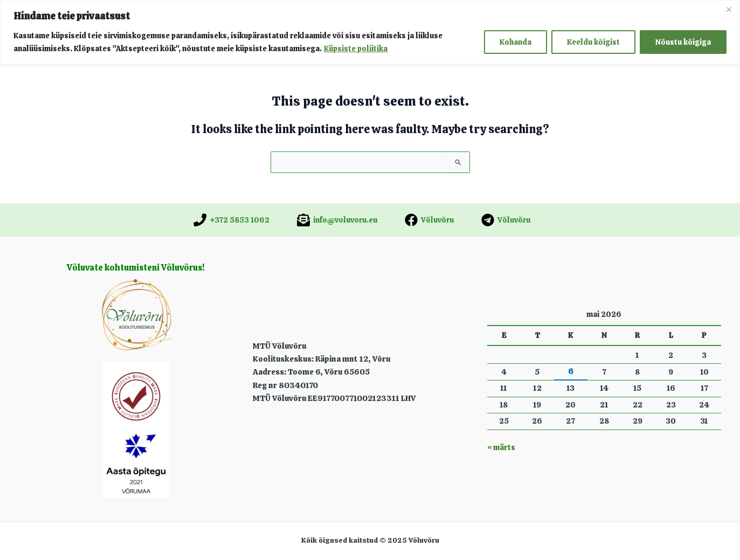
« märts (501, 447)
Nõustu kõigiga (683, 42)
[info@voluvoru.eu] (337, 220)
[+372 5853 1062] (231, 220)
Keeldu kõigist (593, 42)
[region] (370, 32)
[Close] (729, 9)
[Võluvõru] (429, 220)
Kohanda (516, 42)
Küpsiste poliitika (356, 49)
